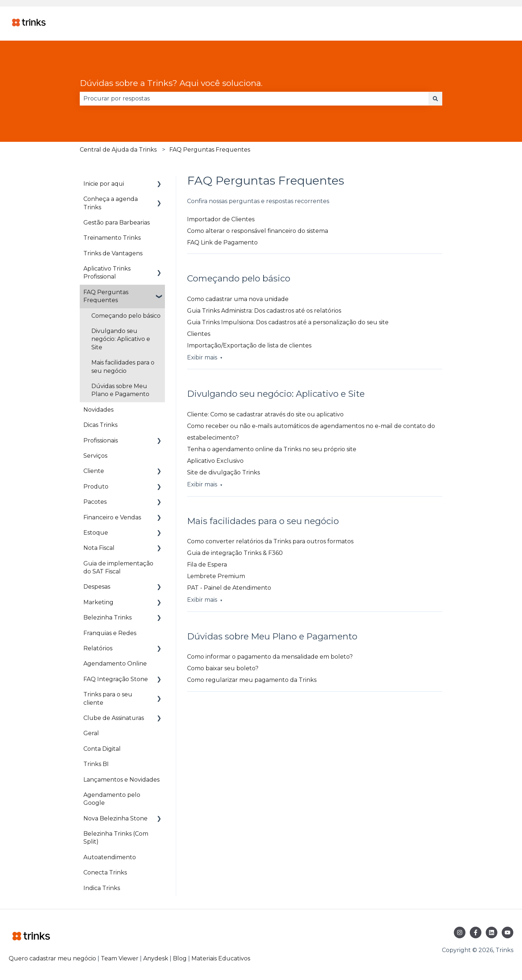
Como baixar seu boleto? (223, 668)
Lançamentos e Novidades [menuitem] (121, 780)
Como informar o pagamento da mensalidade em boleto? (270, 657)
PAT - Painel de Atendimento (229, 588)
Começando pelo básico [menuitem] (126, 316)
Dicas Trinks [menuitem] (100, 425)
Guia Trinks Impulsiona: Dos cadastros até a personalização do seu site (288, 322)
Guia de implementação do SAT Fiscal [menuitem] (118, 567)
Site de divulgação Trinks (223, 472)
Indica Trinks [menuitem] (102, 888)
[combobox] (254, 99)
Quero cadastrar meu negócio (52, 958)
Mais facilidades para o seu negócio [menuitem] (123, 367)
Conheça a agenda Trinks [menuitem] (111, 203)
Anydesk (156, 958)
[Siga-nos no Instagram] (460, 932)
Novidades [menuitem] (98, 410)
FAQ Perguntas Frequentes (210, 150)
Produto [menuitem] (96, 487)
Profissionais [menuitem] (101, 440)
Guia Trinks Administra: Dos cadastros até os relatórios (264, 311)
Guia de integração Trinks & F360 (235, 553)
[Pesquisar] (435, 99)
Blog (181, 958)
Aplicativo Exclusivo (215, 461)
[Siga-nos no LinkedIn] (492, 932)
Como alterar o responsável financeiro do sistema (258, 231)
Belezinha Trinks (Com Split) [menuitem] (116, 838)
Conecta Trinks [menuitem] (105, 872)
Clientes (199, 334)
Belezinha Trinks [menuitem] (107, 617)
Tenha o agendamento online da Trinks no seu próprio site (272, 449)
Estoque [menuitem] (96, 533)
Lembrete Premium (216, 576)
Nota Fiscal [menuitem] (99, 548)
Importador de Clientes (221, 219)
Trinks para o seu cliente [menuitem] (108, 698)
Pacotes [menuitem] (95, 502)
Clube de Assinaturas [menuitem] (114, 718)
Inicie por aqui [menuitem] (104, 184)
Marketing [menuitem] (98, 602)
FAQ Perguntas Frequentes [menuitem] (106, 296)
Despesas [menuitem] (97, 587)
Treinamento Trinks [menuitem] (112, 238)
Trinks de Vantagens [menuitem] (113, 253)
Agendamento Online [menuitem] (115, 664)
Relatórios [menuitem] (98, 648)
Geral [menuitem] (91, 733)
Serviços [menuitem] (95, 456)
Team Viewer (120, 958)
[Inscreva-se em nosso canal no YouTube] (507, 932)
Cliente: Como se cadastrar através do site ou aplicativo (265, 414)
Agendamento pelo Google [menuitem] (112, 799)
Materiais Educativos (221, 958)
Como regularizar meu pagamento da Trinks (252, 680)
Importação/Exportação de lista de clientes (249, 345)
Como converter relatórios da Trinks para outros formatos (270, 541)
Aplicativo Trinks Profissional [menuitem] (107, 273)
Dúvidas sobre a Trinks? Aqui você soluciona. (171, 83)
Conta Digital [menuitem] (102, 749)
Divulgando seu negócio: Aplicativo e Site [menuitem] (121, 339)
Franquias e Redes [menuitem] (110, 633)
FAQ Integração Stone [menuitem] (116, 679)
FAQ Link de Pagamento (222, 242)
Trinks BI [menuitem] (96, 764)
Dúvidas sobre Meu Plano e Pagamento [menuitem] (120, 390)
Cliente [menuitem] (94, 471)
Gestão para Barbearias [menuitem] (117, 223)
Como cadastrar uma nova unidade (238, 299)
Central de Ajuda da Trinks (118, 150)
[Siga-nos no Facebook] (476, 932)
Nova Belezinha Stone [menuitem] (115, 818)
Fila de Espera (207, 565)
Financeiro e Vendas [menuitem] (112, 517)
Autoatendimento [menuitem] (110, 857)
